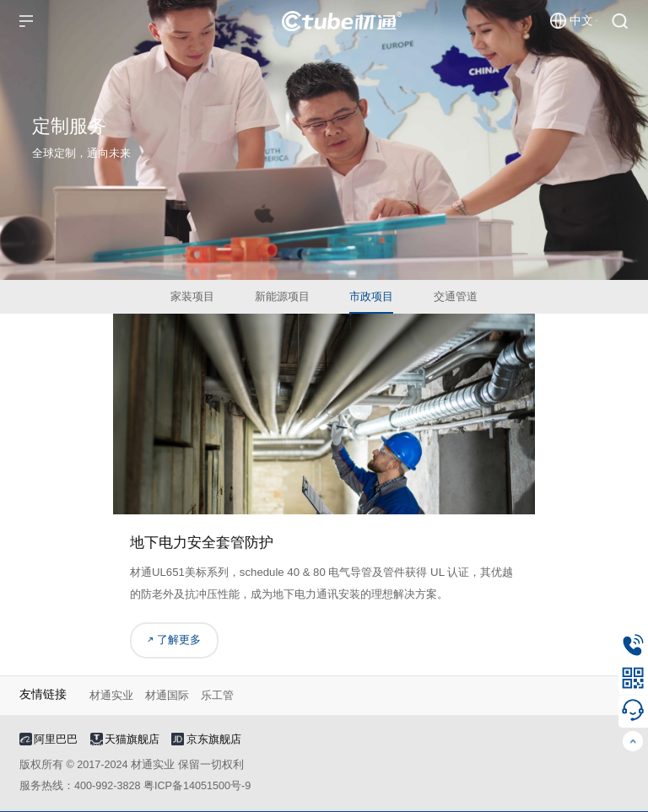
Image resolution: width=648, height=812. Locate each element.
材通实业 (111, 696)
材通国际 (167, 696)
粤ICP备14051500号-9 (197, 786)
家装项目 (192, 296)
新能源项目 (282, 296)
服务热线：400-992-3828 (80, 786)
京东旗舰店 (206, 739)
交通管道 (456, 296)
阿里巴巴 (49, 739)
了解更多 (174, 640)
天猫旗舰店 (125, 739)
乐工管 (217, 696)
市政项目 (371, 296)
